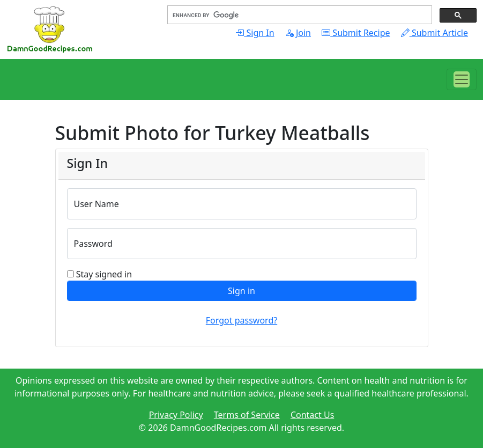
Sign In (255, 33)
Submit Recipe (356, 33)
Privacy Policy (176, 415)
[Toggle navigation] (462, 79)
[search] (299, 15)
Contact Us (312, 415)
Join (298, 33)
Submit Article (434, 33)
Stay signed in (104, 274)
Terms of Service (247, 415)
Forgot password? (241, 320)
